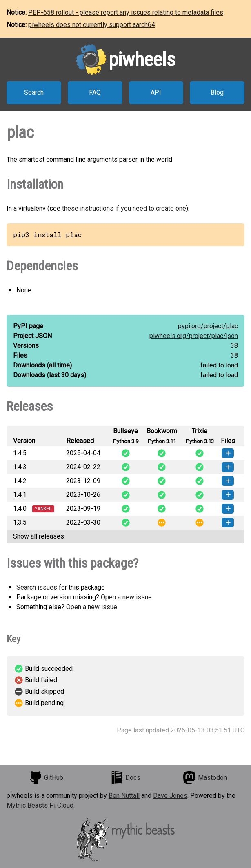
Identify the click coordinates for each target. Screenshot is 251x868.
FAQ (95, 92)
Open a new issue (126, 597)
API (156, 92)
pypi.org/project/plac (208, 326)
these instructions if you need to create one (124, 208)
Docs (125, 778)
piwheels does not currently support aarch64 (92, 25)
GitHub (46, 778)
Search (34, 92)
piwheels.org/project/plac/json (194, 336)
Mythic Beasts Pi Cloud (40, 805)
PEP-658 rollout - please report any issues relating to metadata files (126, 12)
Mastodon (205, 778)
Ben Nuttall (124, 796)
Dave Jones (170, 796)
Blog (217, 92)
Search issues (37, 587)
